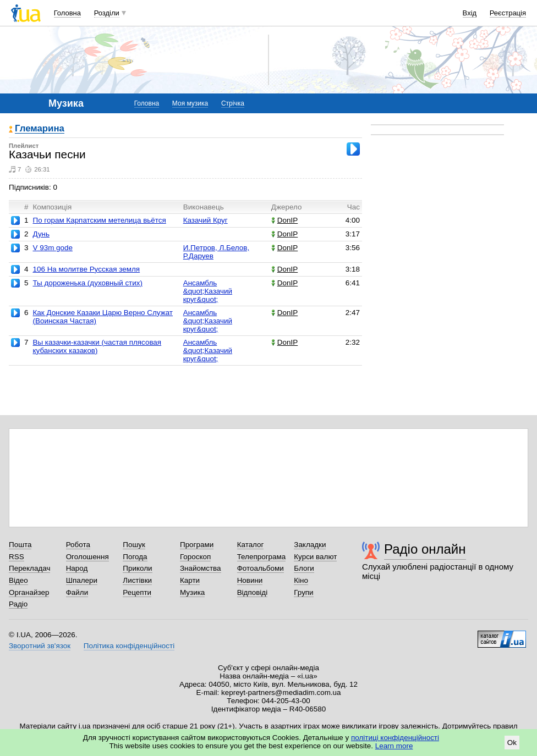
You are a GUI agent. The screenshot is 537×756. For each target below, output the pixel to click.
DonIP (284, 220)
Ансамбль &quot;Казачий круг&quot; (208, 291)
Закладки (310, 545)
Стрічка (233, 103)
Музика (192, 592)
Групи (303, 592)
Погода (135, 557)
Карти (190, 580)
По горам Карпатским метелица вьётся (99, 220)
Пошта (20, 545)
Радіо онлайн (425, 549)
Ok (512, 743)
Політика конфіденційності (129, 646)
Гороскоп (195, 557)
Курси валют (315, 557)
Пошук (134, 545)
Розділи (107, 13)
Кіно (301, 580)
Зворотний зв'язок (40, 646)
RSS (17, 557)
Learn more (394, 746)
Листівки (137, 580)
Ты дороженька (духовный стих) (87, 283)
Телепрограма (262, 557)
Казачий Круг (206, 220)
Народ (77, 568)
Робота (78, 545)
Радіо (18, 604)
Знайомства (201, 568)
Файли (77, 592)
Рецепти (137, 592)
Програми (197, 545)
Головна (67, 13)
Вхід (470, 13)
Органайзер (29, 592)
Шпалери (82, 580)
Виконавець (204, 207)
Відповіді (253, 592)
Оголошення (87, 557)
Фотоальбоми (261, 568)
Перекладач (29, 568)
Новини (250, 580)
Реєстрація (508, 13)
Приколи (137, 568)
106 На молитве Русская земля (86, 269)
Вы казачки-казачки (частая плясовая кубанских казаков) (97, 346)
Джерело (287, 207)
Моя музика (190, 103)
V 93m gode (52, 248)
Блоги (304, 568)
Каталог (251, 545)
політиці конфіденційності (395, 738)
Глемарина (40, 129)
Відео (18, 580)
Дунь (41, 234)
